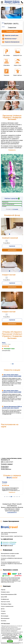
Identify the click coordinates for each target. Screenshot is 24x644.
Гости (3, 27)
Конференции (5, 599)
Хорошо (10, 641)
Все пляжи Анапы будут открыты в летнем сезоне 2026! (12, 375)
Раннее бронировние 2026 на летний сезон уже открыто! (12, 407)
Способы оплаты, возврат (8, 556)
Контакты (4, 621)
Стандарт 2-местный (9, 312)
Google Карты (5, 468)
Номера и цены (5, 592)
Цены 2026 (4, 597)
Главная (3, 590)
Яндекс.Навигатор (6, 469)
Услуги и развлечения (7, 606)
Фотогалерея (5, 616)
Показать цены (12, 31)
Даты (3, 23)
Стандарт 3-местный (9, 275)
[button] (10, 234)
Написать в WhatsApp (9, 542)
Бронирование (5, 618)
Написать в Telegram (8, 544)
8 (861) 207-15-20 (7, 539)
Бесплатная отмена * (11, 39)
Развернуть (12, 150)
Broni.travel (7, 624)
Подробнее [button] (12, 246)
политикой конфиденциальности (9, 637)
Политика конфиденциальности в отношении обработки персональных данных (11, 564)
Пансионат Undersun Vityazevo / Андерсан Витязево (12, 2)
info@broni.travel (7, 546)
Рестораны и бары (6, 604)
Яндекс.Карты (5, 466)
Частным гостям (5, 602)
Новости (3, 614)
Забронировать (12, 250)
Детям (3, 609)
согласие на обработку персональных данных (10, 639)
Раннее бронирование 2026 (9, 594)
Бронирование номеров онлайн (10, 554)
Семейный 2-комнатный (10, 238)
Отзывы (3, 611)
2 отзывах (15, 209)
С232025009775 (12, 512)
